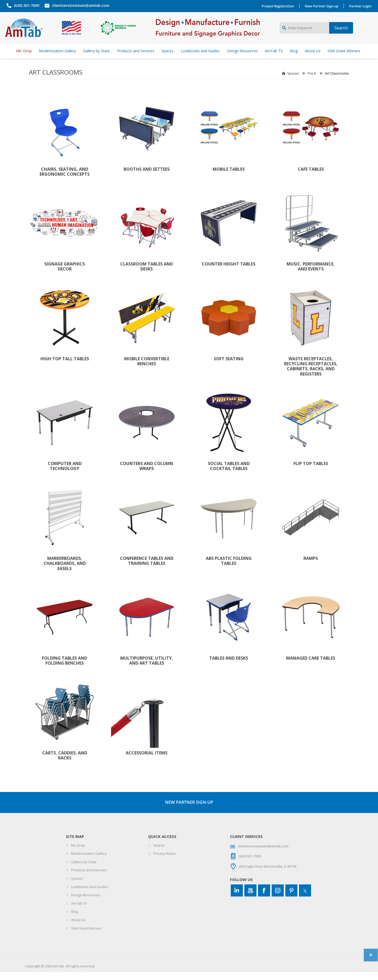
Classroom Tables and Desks (147, 274)
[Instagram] (278, 898)
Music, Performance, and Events (311, 274)
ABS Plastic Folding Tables (229, 569)
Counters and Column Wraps (147, 474)
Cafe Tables (311, 177)
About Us (78, 928)
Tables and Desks (229, 666)
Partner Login (362, 6)
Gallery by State (84, 870)
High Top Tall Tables (65, 367)
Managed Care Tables (311, 666)
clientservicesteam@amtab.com (79, 5)
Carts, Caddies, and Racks (65, 763)
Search (159, 853)
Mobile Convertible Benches (147, 369)
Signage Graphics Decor (65, 274)
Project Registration (279, 6)
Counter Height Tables (229, 272)
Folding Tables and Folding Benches (65, 669)
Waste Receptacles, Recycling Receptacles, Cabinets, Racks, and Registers (311, 374)
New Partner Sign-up (323, 6)
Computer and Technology (65, 474)
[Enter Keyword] (304, 32)
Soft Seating (229, 367)
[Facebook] (264, 898)
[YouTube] (250, 898)
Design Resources (86, 903)
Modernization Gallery (89, 861)
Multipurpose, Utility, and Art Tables (147, 669)
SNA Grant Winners (86, 936)
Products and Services (89, 878)
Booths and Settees (147, 177)
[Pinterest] (291, 898)
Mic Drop (78, 853)
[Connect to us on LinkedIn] (237, 898)
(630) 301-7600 (25, 5)
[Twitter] (305, 898)
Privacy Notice (164, 861)
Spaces (293, 81)
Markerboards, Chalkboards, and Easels (65, 571)
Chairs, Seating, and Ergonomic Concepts (65, 180)
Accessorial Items (147, 761)
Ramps (311, 566)
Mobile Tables (229, 177)
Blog (75, 919)
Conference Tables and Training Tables (147, 569)
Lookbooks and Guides (90, 895)
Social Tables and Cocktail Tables (229, 474)
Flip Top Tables (311, 471)
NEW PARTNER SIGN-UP (189, 810)
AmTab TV (79, 911)
